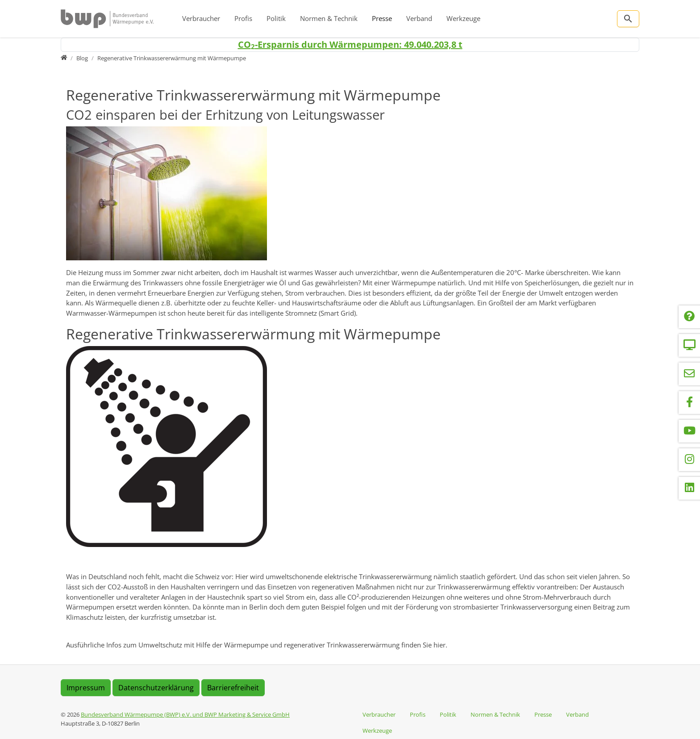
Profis (243, 18)
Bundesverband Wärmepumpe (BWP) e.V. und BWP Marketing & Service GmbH (185, 714)
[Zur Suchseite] (628, 19)
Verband (419, 18)
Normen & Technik (329, 18)
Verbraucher (201, 18)
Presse (382, 18)
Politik (276, 18)
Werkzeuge (463, 18)
